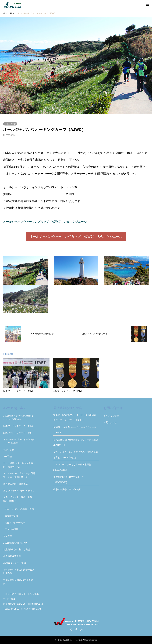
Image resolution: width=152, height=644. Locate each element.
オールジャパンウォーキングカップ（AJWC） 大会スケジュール (45, 222)
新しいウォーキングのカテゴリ (19, 491)
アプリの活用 (11, 529)
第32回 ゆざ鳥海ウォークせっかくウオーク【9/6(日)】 (75, 430)
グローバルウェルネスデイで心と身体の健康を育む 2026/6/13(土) (76, 455)
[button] (76, 237)
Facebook (76, 630)
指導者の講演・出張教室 (15, 484)
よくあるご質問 (111, 416)
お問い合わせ (110, 422)
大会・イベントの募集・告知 (19, 509)
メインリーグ (10, 124)
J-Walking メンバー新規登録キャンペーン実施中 (18, 417)
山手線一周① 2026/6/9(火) (67, 489)
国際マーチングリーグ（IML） (18, 433)
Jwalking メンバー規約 (14, 563)
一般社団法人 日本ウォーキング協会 (69, 640)
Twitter (71, 630)
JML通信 (7, 456)
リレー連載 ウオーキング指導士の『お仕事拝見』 (19, 465)
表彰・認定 (9, 450)
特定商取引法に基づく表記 (17, 549)
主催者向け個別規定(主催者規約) (18, 582)
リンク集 (8, 536)
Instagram (81, 630)
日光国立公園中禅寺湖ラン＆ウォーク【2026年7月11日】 (76, 442)
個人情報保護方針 (12, 556)
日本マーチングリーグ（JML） (19, 426)
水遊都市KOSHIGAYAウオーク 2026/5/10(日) (70, 480)
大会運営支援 (11, 516)
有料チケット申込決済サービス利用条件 (19, 571)
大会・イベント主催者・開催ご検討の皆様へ (19, 499)
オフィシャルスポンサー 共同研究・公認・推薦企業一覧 (19, 475)
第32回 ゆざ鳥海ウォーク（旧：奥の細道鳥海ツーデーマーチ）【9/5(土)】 (75, 418)
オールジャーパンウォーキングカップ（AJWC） (19, 441)
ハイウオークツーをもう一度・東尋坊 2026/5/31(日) (73, 467)
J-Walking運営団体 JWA (15, 543)
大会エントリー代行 (15, 523)
